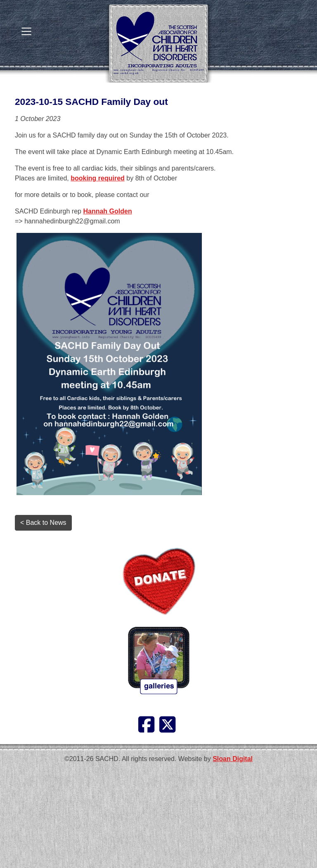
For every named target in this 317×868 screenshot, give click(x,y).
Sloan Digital (233, 759)
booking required (98, 178)
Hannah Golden (107, 211)
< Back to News (43, 523)
